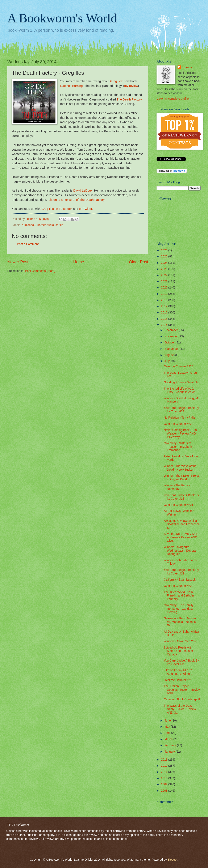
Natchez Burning (71, 86)
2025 (165, 256)
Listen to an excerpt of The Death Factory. (77, 200)
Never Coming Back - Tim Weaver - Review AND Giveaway (180, 433)
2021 (165, 281)
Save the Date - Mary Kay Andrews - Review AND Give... (180, 537)
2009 (165, 784)
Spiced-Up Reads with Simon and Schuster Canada (178, 651)
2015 (165, 319)
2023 (165, 269)
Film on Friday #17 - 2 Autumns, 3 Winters (178, 672)
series (59, 225)
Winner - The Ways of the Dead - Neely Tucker (180, 468)
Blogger (172, 860)
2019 (165, 294)
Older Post (139, 262)
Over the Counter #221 (178, 505)
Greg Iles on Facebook (57, 209)
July (167, 361)
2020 (165, 288)
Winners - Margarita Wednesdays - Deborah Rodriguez (180, 551)
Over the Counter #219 (178, 680)
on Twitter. (86, 209)
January (170, 752)
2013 (165, 760)
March (169, 739)
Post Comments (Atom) (40, 271)
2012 (165, 766)
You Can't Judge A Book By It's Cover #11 (181, 662)
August (169, 355)
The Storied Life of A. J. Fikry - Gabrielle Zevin (179, 390)
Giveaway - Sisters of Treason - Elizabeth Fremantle (178, 447)
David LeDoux (83, 191)
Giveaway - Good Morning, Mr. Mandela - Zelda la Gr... (181, 622)
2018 (165, 300)
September (172, 349)
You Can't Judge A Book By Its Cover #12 (181, 572)
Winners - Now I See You (180, 641)
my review (131, 86)
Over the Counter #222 (178, 424)
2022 (165, 275)
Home (79, 262)
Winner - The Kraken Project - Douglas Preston (182, 478)
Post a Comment (28, 244)
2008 (165, 791)
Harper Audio (45, 225)
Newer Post (18, 262)
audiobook (29, 225)
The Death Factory (129, 99)
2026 (165, 250)
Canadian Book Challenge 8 (182, 699)
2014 (165, 325)
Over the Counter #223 (178, 366)
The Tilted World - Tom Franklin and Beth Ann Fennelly (180, 596)
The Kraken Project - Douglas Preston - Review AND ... (182, 690)
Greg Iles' (117, 81)
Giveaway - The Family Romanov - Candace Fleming (179, 609)
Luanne (187, 67)
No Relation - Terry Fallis (180, 418)
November (172, 336)
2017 (165, 306)
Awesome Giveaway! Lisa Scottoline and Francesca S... (182, 524)
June (168, 721)
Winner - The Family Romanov (177, 487)
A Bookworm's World (62, 18)
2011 (165, 772)
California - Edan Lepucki (180, 580)
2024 (165, 263)
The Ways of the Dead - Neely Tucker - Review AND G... (180, 709)
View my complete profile (173, 99)
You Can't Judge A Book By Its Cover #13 (181, 497)
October (170, 343)
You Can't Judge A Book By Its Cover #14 (181, 410)
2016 (165, 313)
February (171, 745)
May (168, 727)
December (172, 330)
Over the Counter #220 (178, 586)
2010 (165, 778)
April (168, 733)
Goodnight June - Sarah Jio (181, 382)
